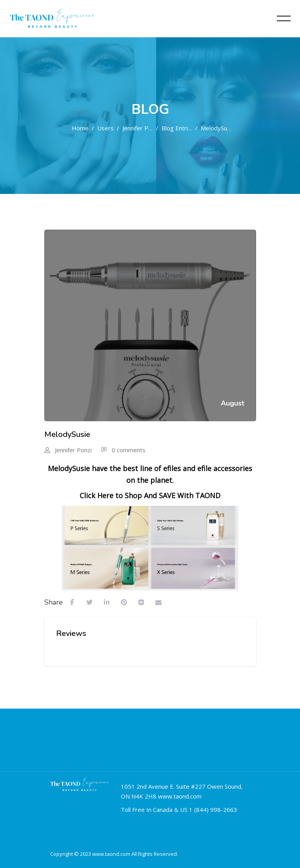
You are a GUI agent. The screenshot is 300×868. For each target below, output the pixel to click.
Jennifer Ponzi (138, 128)
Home (80, 128)
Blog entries (177, 128)
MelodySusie (216, 128)
